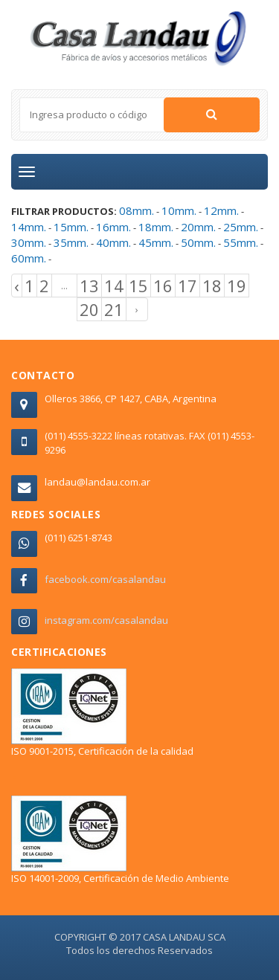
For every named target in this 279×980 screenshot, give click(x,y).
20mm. (198, 227)
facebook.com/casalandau (105, 579)
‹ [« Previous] (17, 286)
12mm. (221, 210)
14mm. (29, 227)
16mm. (113, 227)
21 (114, 309)
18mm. (156, 227)
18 (212, 286)
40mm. (113, 242)
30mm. (29, 242)
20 (89, 309)
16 (163, 286)
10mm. (179, 210)
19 (237, 286)
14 (114, 286)
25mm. (241, 227)
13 (89, 286)
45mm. (156, 242)
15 (138, 286)
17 (187, 286)
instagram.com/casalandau (106, 620)
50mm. (198, 242)
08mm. (137, 210)
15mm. (71, 227)
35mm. (71, 242)
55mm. (241, 242)
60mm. (29, 258)
